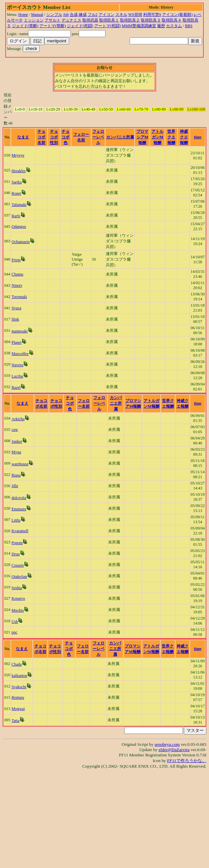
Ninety (17, 285)
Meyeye (18, 155)
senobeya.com (167, 744)
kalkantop (19, 676)
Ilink (15, 319)
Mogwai (18, 709)
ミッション (34, 20)
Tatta (16, 721)
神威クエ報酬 (184, 137)
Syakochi (19, 687)
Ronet (16, 193)
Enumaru (19, 509)
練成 (83, 15)
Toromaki (19, 297)
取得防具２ (130, 20)
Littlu (16, 520)
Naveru (17, 365)
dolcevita (19, 498)
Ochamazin (21, 242)
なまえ (23, 137)
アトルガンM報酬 (157, 137)
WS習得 (135, 15)
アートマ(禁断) (53, 26)
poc (14, 632)
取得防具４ (172, 20)
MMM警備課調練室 (139, 26)
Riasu (16, 475)
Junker (17, 441)
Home (23, 15)
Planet (17, 342)
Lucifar (17, 376)
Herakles (19, 171)
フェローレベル (98, 137)
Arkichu (18, 419)
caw (15, 430)
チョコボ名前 (41, 137)
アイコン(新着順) (177, 15)
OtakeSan (19, 577)
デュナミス (71, 20)
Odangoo (19, 227)
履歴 (161, 26)
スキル (121, 15)
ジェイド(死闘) (80, 26)
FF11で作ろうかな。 (187, 761)
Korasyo (18, 598)
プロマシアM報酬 (142, 137)
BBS (189, 26)
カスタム (174, 26)
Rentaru (18, 697)
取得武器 (90, 20)
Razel (16, 387)
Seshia (17, 588)
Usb (15, 622)
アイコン (106, 15)
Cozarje (18, 565)
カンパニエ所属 (120, 137)
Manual (37, 15)
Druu (16, 554)
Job (66, 15)
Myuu (16, 452)
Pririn (16, 260)
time (198, 137)
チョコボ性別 (54, 137)
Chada (17, 664)
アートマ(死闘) (107, 26)
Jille (15, 486)
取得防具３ (151, 20)
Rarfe (16, 216)
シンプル (54, 15)
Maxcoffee (20, 354)
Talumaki (19, 205)
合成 (74, 15)
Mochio (18, 610)
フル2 (93, 15)
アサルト (53, 20)
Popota (17, 543)
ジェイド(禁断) (25, 26)
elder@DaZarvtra (174, 750)
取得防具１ (109, 20)
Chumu (17, 274)
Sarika (17, 182)
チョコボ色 (65, 137)
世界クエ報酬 (171, 137)
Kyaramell (20, 531)
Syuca (16, 308)
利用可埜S (152, 15)
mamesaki (20, 331)
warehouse (20, 464)
